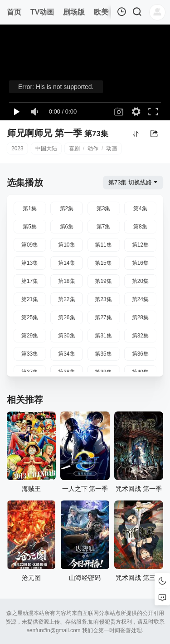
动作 (93, 149)
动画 (112, 149)
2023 (17, 149)
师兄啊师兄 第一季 (44, 133)
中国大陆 (46, 149)
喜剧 (74, 149)
